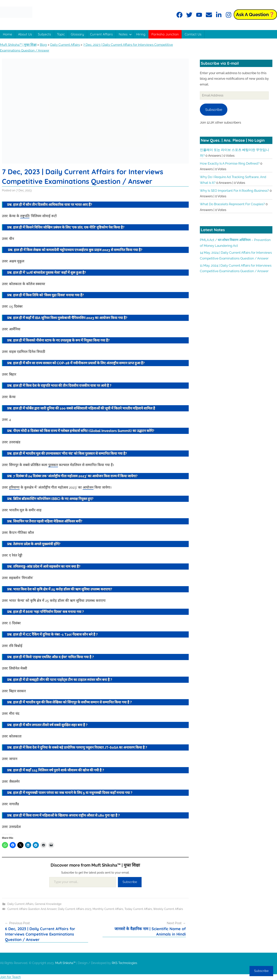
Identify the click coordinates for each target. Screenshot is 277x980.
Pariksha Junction (165, 34)
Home (8, 34)
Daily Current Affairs (20, 904)
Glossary (77, 34)
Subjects (44, 34)
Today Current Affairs (138, 909)
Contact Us (193, 34)
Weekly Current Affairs (168, 909)
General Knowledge (48, 904)
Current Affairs (101, 34)
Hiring (141, 34)
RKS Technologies (124, 963)
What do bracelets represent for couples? (232, 204)
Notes (125, 34)
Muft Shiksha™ (65, 963)
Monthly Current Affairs (108, 909)
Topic (61, 34)
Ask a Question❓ (255, 15)
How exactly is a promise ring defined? (230, 163)
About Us (25, 34)
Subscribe (130, 882)
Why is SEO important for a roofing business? (234, 191)
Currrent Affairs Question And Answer (32, 909)
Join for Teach (10, 977)
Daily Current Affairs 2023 (75, 909)
